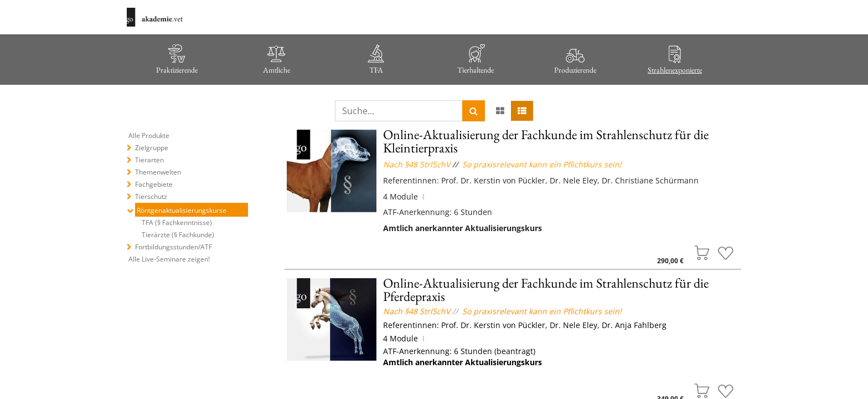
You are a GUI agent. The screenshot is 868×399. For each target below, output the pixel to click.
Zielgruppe (152, 148)
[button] (702, 253)
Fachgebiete (154, 184)
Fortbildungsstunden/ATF (174, 247)
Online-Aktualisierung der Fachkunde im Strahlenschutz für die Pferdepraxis (546, 290)
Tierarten (149, 160)
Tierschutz (151, 196)
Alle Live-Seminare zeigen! (169, 259)
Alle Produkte (149, 135)
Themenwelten (158, 172)
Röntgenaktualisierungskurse (182, 210)
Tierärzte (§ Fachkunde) (178, 235)
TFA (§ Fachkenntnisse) (177, 222)
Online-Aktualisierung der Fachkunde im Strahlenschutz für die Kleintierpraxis (546, 141)
